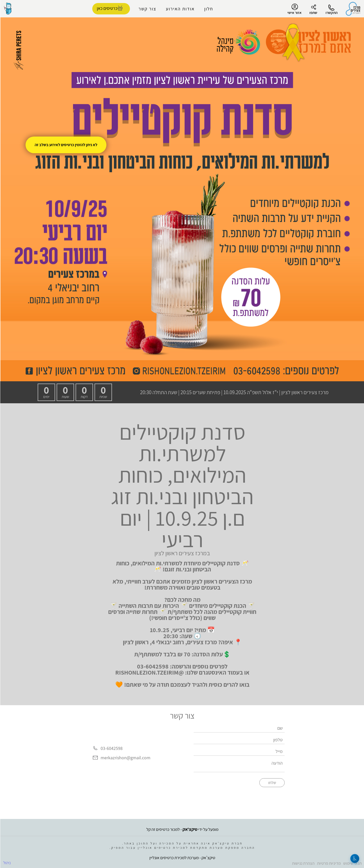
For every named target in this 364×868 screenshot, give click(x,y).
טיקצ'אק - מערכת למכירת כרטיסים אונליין (182, 858)
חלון (208, 9)
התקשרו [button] (331, 13)
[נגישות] (355, 859)
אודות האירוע (180, 9)
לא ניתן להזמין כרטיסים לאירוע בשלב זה (66, 145)
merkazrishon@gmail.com (125, 758)
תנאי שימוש (352, 863)
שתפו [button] (313, 13)
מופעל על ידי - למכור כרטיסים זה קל (182, 829)
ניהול (7, 863)
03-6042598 (111, 748)
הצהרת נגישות (303, 863)
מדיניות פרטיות (329, 863)
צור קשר (147, 9)
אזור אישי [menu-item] (294, 9)
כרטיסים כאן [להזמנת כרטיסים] (107, 8)
